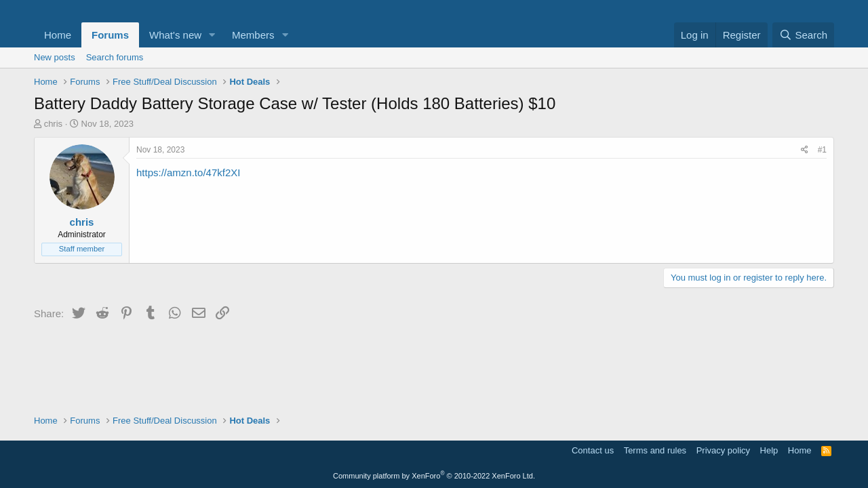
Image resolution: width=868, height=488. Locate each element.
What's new (175, 35)
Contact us (593, 450)
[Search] (803, 35)
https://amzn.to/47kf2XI (188, 172)
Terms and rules (655, 450)
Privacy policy (723, 450)
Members (253, 35)
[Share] (805, 150)
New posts (55, 57)
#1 (822, 150)
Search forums (115, 57)
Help (769, 450)
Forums (110, 35)
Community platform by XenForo (434, 476)
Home (58, 35)
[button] (212, 35)
